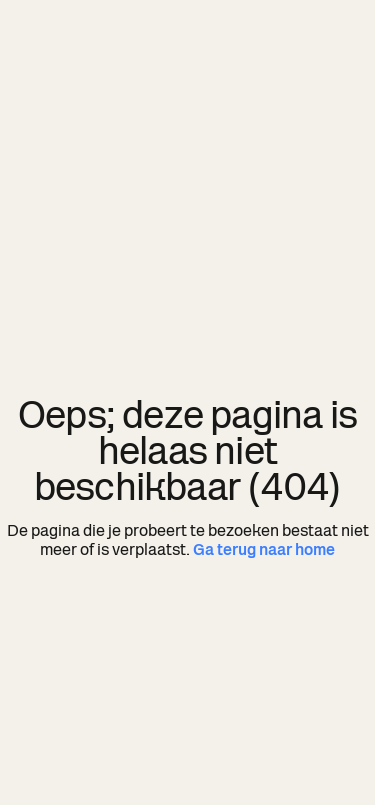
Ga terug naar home (264, 549)
